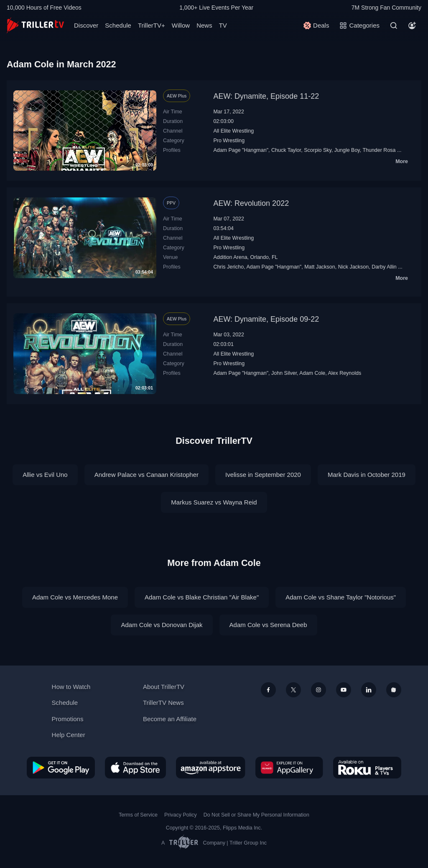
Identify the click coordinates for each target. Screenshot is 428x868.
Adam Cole (312, 373)
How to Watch (71, 687)
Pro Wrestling (229, 141)
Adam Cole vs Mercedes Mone (75, 597)
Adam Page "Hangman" (241, 150)
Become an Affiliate (170, 719)
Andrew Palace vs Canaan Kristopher (146, 475)
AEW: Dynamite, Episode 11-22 (266, 96)
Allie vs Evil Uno (45, 475)
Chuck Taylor (286, 150)
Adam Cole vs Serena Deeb (268, 625)
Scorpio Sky (318, 150)
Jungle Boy (347, 150)
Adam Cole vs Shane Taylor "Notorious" (341, 597)
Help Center (69, 735)
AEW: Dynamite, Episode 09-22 (266, 319)
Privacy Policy (181, 815)
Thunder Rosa (379, 150)
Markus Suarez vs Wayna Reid (214, 502)
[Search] (394, 26)
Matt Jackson (320, 267)
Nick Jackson (354, 267)
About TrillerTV (164, 687)
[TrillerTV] (35, 25)
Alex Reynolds (344, 373)
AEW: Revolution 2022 (251, 203)
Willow (181, 25)
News (204, 25)
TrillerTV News (163, 703)
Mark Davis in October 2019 (367, 475)
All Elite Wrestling (233, 131)
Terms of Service (138, 815)
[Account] (412, 26)
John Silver (284, 373)
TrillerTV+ (152, 25)
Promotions (68, 719)
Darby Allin (384, 267)
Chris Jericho (228, 267)
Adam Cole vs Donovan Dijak (162, 625)
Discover (86, 25)
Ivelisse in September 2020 (263, 475)
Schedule (118, 25)
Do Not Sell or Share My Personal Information (256, 815)
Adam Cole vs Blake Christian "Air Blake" (202, 597)
